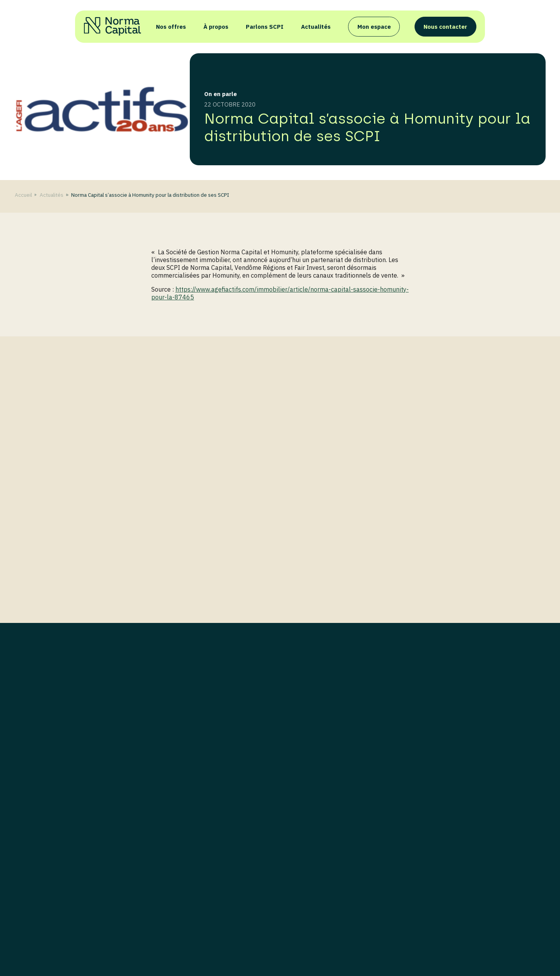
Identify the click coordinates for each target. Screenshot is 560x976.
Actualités (316, 27)
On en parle (220, 94)
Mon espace (374, 27)
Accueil (23, 195)
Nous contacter (445, 27)
